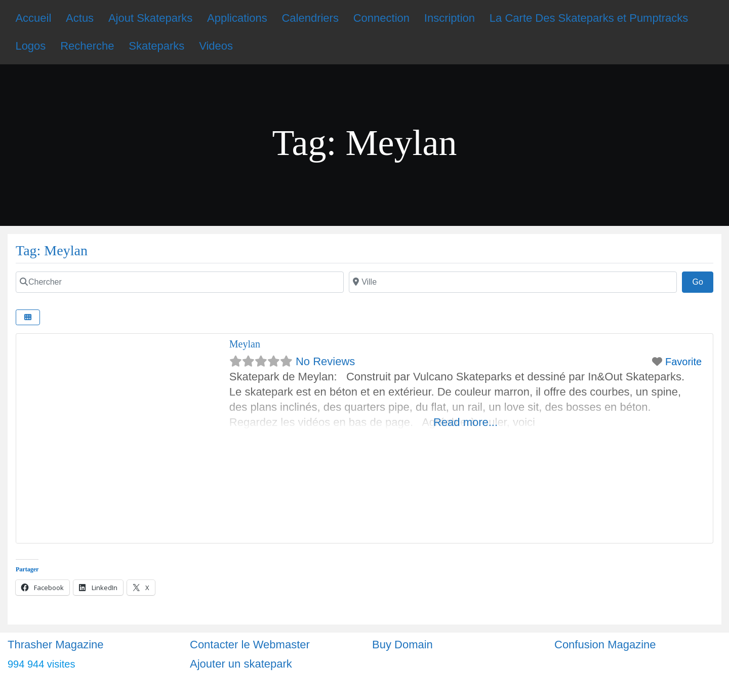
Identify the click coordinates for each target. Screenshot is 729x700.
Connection (381, 18)
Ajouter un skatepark (241, 664)
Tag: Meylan (52, 250)
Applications (237, 18)
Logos (30, 46)
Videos (216, 46)
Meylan (245, 344)
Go (703, 281)
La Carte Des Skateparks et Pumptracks (589, 18)
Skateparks (156, 46)
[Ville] (513, 282)
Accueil (33, 18)
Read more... (465, 422)
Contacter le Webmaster (250, 645)
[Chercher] (180, 282)
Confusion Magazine (605, 645)
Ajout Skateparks (150, 18)
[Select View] (28, 317)
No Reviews (325, 361)
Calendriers (310, 18)
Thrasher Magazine (56, 645)
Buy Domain (402, 645)
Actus (80, 18)
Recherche (87, 46)
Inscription (450, 18)
